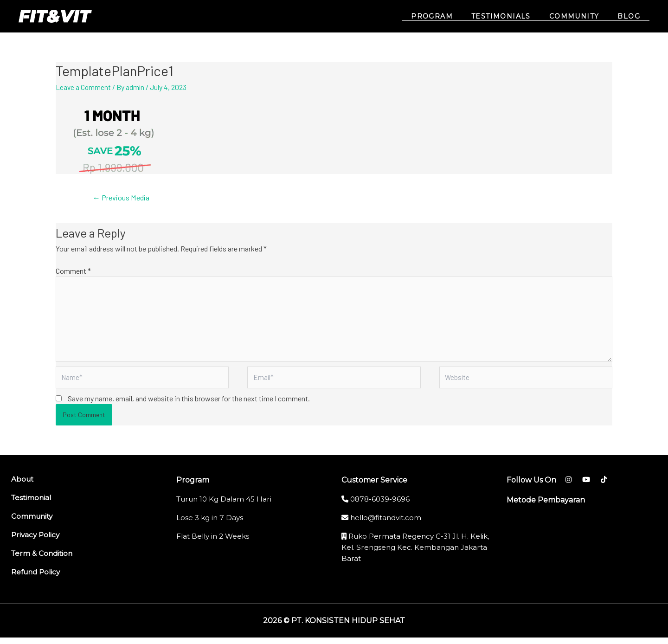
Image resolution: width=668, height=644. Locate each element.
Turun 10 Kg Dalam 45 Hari (226, 506)
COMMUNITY (583, 16)
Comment (73, 271)
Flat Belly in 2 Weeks (215, 543)
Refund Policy (38, 578)
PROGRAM (451, 16)
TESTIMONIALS (515, 16)
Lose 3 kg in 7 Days (211, 524)
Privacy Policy (37, 541)
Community (33, 523)
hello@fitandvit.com (384, 524)
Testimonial (32, 504)
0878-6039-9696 (377, 506)
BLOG (632, 16)
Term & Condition (43, 560)
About (23, 486)
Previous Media (124, 198)
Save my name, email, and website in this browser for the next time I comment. (189, 405)
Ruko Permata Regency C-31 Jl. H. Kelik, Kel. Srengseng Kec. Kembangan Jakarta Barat (413, 554)
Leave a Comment (84, 87)
